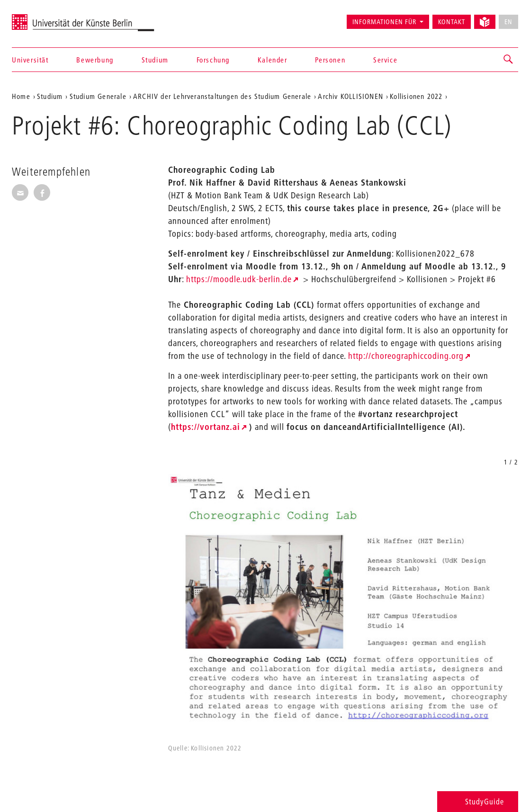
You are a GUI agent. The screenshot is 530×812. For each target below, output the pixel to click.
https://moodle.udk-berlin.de (239, 279)
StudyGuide (478, 801)
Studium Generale (98, 96)
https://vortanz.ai (206, 427)
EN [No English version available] (508, 22)
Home (21, 96)
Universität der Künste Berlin (49, 18)
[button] (509, 60)
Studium (155, 60)
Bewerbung (95, 60)
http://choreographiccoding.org (406, 356)
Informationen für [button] (384, 22)
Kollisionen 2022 (416, 96)
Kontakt (452, 22)
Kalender (273, 60)
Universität (30, 60)
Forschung (213, 60)
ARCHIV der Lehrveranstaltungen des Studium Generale (222, 96)
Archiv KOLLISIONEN (350, 96)
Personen (330, 60)
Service (385, 60)
